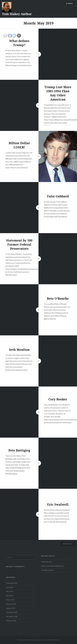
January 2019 (11, 608)
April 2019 (10, 596)
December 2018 (12, 612)
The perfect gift (46, 562)
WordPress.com (55, 640)
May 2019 (10, 591)
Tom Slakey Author (17, 14)
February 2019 (11, 604)
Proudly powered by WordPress (27, 640)
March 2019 (10, 600)
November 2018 (12, 616)
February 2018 (11, 621)
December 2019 (12, 583)
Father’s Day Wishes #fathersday (52, 566)
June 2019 (10, 587)
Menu (70, 4)
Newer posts (68, 544)
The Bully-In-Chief (47, 570)
